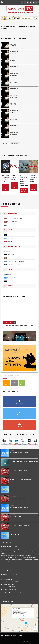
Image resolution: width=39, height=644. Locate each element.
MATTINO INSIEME (14, 489)
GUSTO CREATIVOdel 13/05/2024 (14, 111)
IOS (14, 383)
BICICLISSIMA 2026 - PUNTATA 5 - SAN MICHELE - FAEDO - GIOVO (24, 462)
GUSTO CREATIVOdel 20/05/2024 (14, 74)
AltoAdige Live (19, 335)
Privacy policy (24, 641)
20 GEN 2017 (8, 322)
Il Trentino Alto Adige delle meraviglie (16, 261)
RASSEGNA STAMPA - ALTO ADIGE (15, 218)
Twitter (19, 412)
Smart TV (6, 383)
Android (22, 383)
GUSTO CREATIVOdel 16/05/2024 (14, 89)
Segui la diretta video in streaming (19, 338)
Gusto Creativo (10, 255)
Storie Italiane (10, 241)
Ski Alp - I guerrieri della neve (14, 264)
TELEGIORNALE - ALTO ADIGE (14, 222)
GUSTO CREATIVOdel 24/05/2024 (14, 45)
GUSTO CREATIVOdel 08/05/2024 (14, 133)
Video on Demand (15, 143)
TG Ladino (9, 225)
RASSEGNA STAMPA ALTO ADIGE (18, 498)
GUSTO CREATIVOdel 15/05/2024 (14, 97)
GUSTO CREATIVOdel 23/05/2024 (14, 52)
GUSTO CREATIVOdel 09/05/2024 (14, 126)
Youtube (19, 423)
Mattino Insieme (11, 238)
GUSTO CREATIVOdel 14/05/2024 (14, 104)
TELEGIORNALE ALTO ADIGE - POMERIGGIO (20, 480)
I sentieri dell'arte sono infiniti (14, 258)
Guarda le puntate (5, 188)
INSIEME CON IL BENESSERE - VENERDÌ (19, 452)
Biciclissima (10, 274)
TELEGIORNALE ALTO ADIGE (17, 516)
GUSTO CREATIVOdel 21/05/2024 (14, 67)
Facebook (19, 400)
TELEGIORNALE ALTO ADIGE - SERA (18, 471)
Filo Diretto (10, 235)
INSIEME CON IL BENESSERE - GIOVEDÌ (19, 507)
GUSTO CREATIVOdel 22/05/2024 (14, 60)
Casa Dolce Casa (11, 251)
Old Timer (9, 281)
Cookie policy (14, 641)
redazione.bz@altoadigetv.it (10, 589)
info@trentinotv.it (8, 579)
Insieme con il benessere (13, 278)
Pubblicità (5, 641)
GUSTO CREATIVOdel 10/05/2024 (14, 119)
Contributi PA (34, 641)
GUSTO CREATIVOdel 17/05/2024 (14, 82)
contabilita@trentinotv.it (9, 584)
